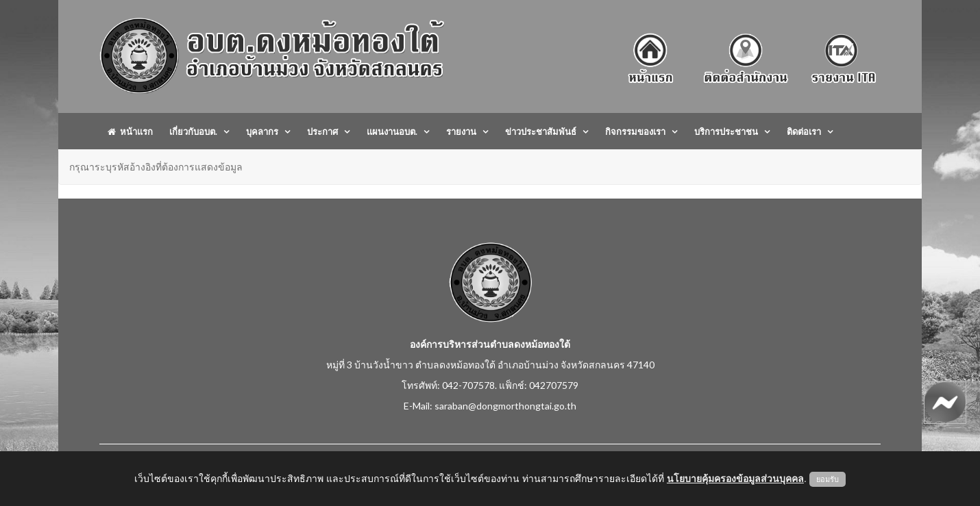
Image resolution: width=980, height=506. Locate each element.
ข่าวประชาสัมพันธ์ (541, 131)
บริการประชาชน (726, 131)
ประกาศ (322, 131)
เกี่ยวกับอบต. (193, 131)
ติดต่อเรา (804, 131)
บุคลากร (262, 131)
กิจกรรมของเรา (635, 131)
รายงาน (461, 131)
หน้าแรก (130, 131)
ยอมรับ (828, 479)
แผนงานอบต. (392, 131)
